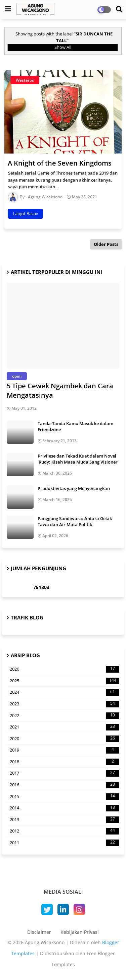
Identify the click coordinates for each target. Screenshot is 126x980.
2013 (65, 820)
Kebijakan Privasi (80, 932)
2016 (65, 785)
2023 (65, 704)
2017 (65, 773)
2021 (65, 727)
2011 (65, 843)
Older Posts (106, 244)
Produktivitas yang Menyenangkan (74, 488)
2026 (65, 669)
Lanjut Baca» (25, 213)
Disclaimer (39, 932)
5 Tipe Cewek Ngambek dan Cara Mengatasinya (60, 390)
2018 (65, 762)
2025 (65, 681)
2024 (65, 692)
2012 (65, 831)
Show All (63, 47)
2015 (65, 797)
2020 (65, 739)
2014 (65, 808)
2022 (65, 716)
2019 (65, 750)
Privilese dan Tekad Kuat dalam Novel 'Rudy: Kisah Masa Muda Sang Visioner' (78, 459)
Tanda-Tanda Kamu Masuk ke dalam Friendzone (75, 426)
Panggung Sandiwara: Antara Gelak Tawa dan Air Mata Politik (75, 521)
